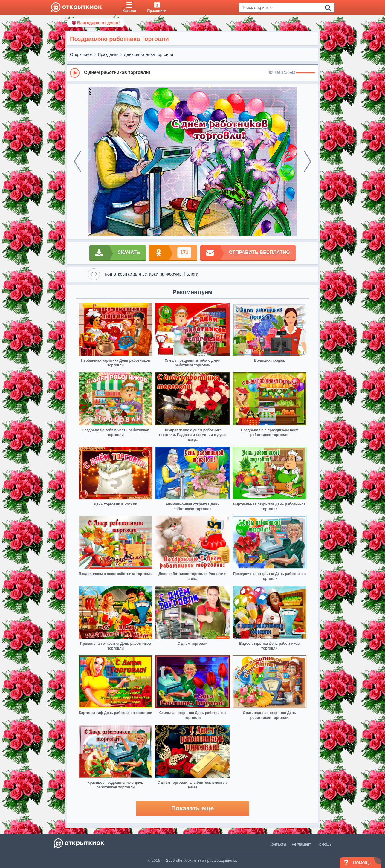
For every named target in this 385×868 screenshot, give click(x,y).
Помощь (324, 844)
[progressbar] (305, 73)
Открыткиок (81, 54)
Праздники (108, 54)
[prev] (77, 161)
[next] (308, 161)
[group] (192, 73)
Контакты (278, 844)
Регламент (301, 844)
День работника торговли (148, 54)
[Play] (75, 73)
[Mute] (293, 73)
